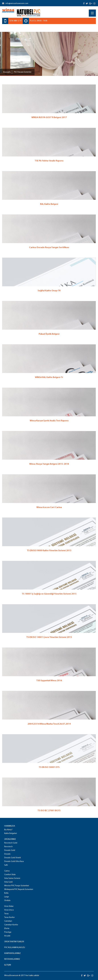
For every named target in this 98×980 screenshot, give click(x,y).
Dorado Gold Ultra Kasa (14, 861)
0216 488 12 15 (15, 21)
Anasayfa (7, 72)
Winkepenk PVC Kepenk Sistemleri (19, 889)
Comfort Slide (10, 875)
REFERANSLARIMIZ (12, 959)
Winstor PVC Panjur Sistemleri (17, 886)
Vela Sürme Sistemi (12, 878)
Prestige (8, 932)
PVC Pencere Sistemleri (23, 72)
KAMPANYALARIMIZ (12, 953)
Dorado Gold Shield (12, 858)
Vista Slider (9, 906)
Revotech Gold (11, 843)
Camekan (8, 921)
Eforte (7, 928)
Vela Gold (8, 882)
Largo (7, 897)
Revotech (8, 847)
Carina (7, 871)
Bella (6, 893)
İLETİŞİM (8, 965)
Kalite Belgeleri (11, 833)
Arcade (7, 936)
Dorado (7, 854)
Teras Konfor (9, 917)
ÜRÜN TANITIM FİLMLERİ (14, 942)
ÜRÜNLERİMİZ (10, 839)
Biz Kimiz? (8, 830)
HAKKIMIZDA (10, 826)
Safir (6, 865)
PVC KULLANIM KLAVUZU (15, 948)
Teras (6, 914)
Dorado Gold (10, 850)
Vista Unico (9, 910)
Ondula (7, 901)
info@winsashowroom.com (15, 3)
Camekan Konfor (11, 925)
